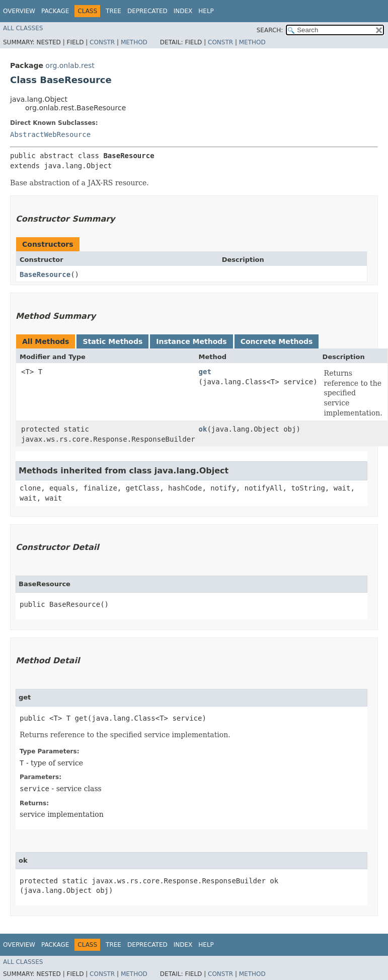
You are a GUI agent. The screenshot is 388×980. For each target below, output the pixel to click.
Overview (19, 11)
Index (183, 11)
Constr (102, 42)
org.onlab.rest (70, 65)
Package (55, 11)
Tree (113, 11)
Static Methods (112, 341)
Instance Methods (191, 341)
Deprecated (147, 11)
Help (206, 11)
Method (134, 42)
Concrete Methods (277, 341)
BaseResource (45, 274)
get (205, 372)
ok (203, 429)
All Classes (23, 28)
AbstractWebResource (50, 134)
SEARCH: (270, 30)
